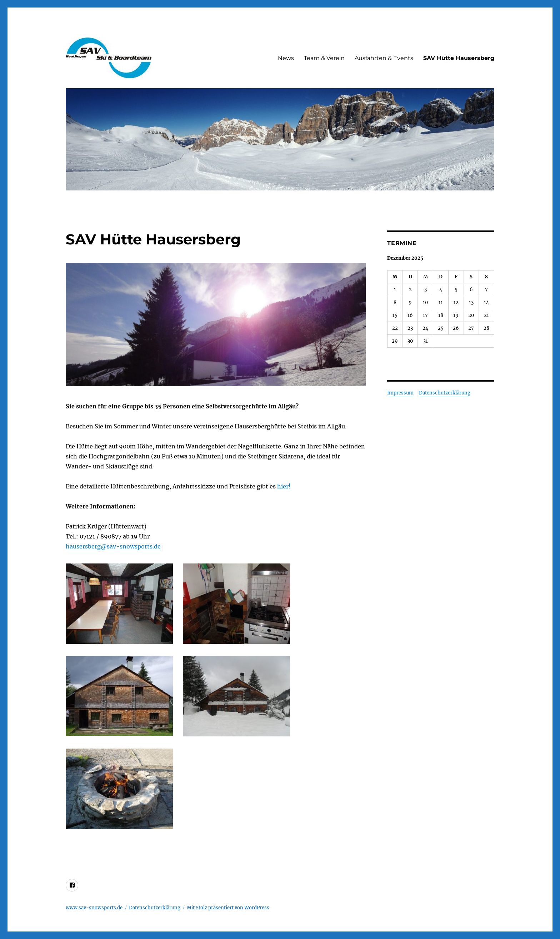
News (286, 58)
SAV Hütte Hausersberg (459, 58)
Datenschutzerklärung (445, 393)
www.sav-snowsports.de (94, 908)
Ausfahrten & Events (384, 58)
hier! (284, 486)
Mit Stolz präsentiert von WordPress (228, 908)
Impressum (400, 393)
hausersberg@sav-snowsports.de (113, 546)
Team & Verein (324, 58)
